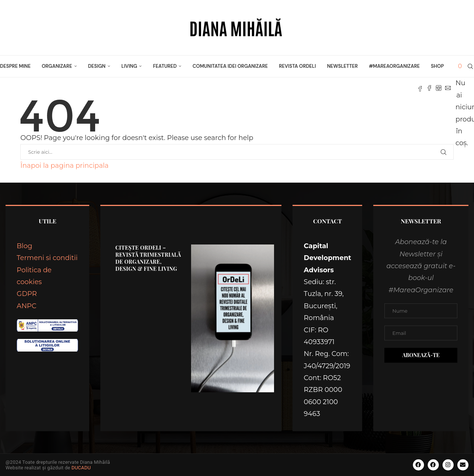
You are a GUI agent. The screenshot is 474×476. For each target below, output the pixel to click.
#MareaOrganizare (394, 66)
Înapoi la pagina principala (64, 166)
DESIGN (97, 66)
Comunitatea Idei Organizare (230, 66)
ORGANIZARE (57, 66)
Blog (24, 246)
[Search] (470, 66)
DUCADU (81, 468)
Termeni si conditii (47, 258)
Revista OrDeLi (297, 66)
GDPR (27, 294)
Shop (438, 66)
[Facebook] (429, 88)
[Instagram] (439, 88)
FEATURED (165, 66)
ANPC (26, 306)
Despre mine (15, 66)
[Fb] (420, 88)
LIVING (129, 66)
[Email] (448, 88)
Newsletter (342, 66)
